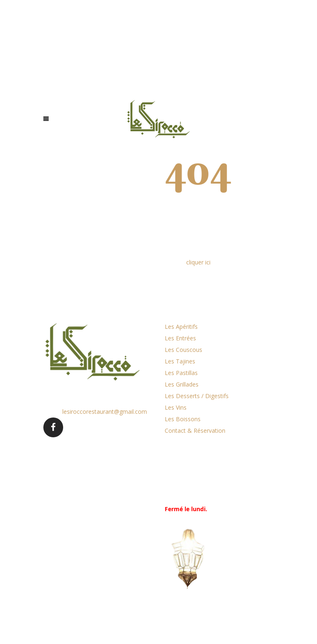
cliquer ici (198, 262)
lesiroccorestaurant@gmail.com (105, 412)
